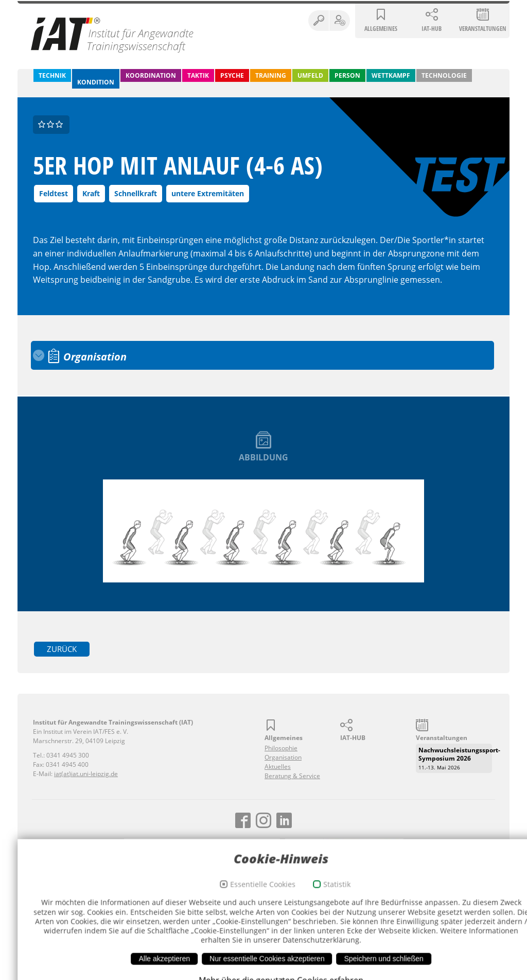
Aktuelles (278, 766)
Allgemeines (381, 29)
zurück (63, 648)
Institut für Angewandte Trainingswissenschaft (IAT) (113, 35)
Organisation (283, 757)
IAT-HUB (432, 29)
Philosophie (281, 747)
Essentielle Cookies (245, 953)
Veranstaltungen (483, 29)
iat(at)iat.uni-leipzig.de (86, 773)
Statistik (319, 953)
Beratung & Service (292, 775)
